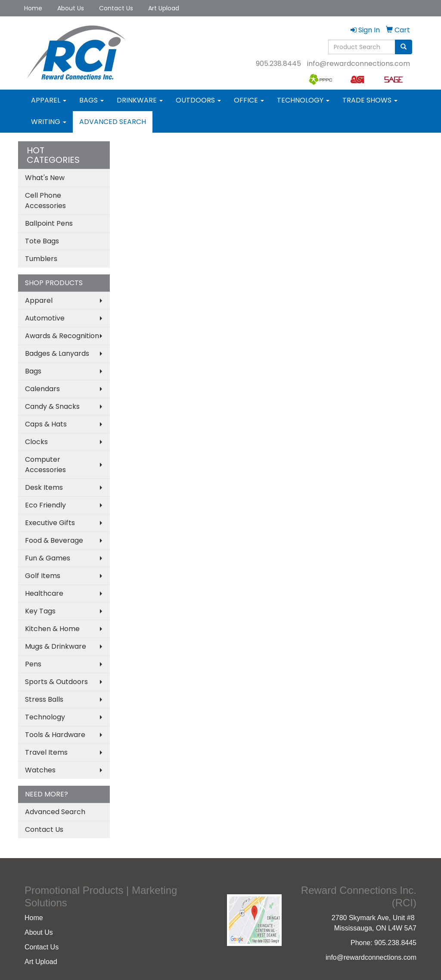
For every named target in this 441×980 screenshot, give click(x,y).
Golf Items (43, 576)
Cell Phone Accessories (45, 201)
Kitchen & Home (52, 629)
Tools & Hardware (55, 735)
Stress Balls (44, 699)
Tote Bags (42, 241)
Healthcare (44, 593)
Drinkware (140, 100)
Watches (40, 770)
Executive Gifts (50, 523)
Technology (303, 100)
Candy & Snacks (52, 406)
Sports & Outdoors (56, 682)
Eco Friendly (45, 505)
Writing (49, 122)
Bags (92, 100)
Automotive (45, 318)
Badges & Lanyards (57, 353)
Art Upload (164, 8)
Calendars (42, 389)
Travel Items (46, 752)
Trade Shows (370, 100)
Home (33, 8)
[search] (404, 47)
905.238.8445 (278, 64)
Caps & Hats (46, 424)
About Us (71, 8)
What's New (45, 178)
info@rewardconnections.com (359, 64)
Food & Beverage (54, 540)
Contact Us (116, 8)
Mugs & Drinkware (56, 646)
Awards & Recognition (62, 336)
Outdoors (198, 100)
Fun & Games (48, 558)
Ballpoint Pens (49, 223)
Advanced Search (113, 122)
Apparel (49, 100)
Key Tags (40, 611)
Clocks (36, 442)
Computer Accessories (45, 465)
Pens (33, 664)
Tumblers (41, 259)
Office (249, 100)
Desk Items (44, 487)
